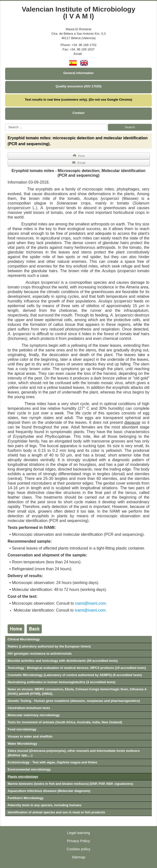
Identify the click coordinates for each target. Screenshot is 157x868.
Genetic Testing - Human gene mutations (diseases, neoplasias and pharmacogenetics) (74, 701)
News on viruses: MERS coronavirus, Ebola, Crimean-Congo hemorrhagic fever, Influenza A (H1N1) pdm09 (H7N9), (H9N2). (77, 691)
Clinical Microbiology (24, 639)
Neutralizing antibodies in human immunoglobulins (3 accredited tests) (61, 682)
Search (130, 127)
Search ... (5, 124)
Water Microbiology (22, 744)
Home (16, 629)
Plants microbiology (23, 777)
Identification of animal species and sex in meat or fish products (56, 812)
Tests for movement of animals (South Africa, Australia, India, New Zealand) (65, 722)
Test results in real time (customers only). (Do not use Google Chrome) (78, 100)
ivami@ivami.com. (91, 603)
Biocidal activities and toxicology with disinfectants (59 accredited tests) (63, 661)
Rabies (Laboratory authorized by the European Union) (49, 646)
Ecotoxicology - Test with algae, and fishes (52, 762)
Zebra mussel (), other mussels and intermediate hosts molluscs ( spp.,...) (74, 753)
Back (34, 629)
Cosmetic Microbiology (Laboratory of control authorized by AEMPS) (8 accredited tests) (75, 675)
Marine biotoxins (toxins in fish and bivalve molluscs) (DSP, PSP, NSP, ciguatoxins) (70, 784)
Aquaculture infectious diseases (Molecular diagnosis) (49, 791)
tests (29, 708)
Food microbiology (22, 729)
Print (79, 156)
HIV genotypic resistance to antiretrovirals (40, 654)
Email (79, 163)
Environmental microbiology (29, 769)
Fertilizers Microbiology (26, 798)
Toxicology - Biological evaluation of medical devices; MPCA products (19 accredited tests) (77, 668)
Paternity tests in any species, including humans (45, 805)
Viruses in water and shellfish (30, 736)
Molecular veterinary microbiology (34, 715)
